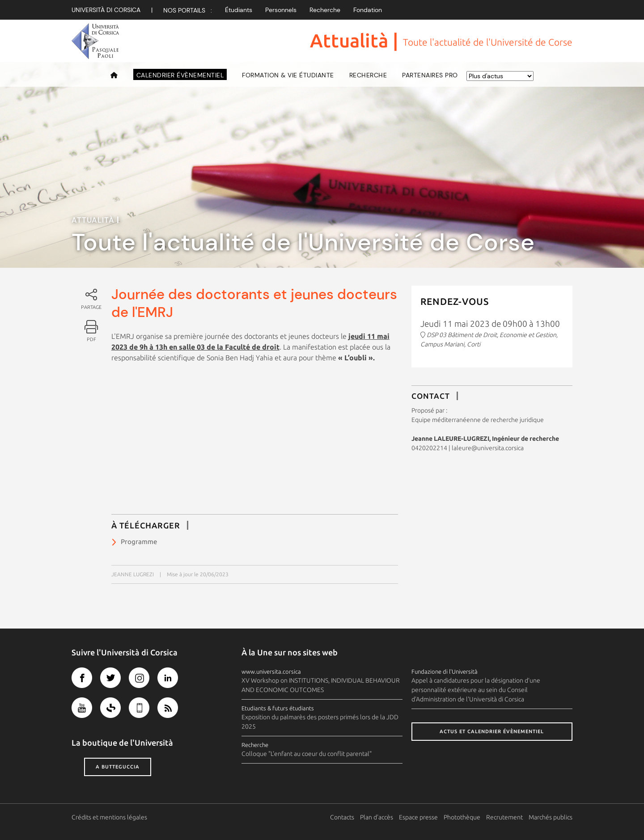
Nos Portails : (188, 10)
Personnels (281, 10)
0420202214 (429, 448)
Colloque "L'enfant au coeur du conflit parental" (307, 754)
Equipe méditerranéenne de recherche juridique (478, 420)
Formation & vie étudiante (288, 75)
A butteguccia (118, 767)
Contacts (342, 817)
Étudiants (239, 10)
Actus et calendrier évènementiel (492, 731)
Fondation (368, 10)
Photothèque (462, 817)
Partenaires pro (430, 75)
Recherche (325, 10)
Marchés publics (551, 817)
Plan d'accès (377, 817)
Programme (139, 542)
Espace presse (418, 817)
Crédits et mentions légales (109, 817)
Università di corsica (106, 10)
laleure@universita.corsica (488, 448)
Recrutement (504, 817)
